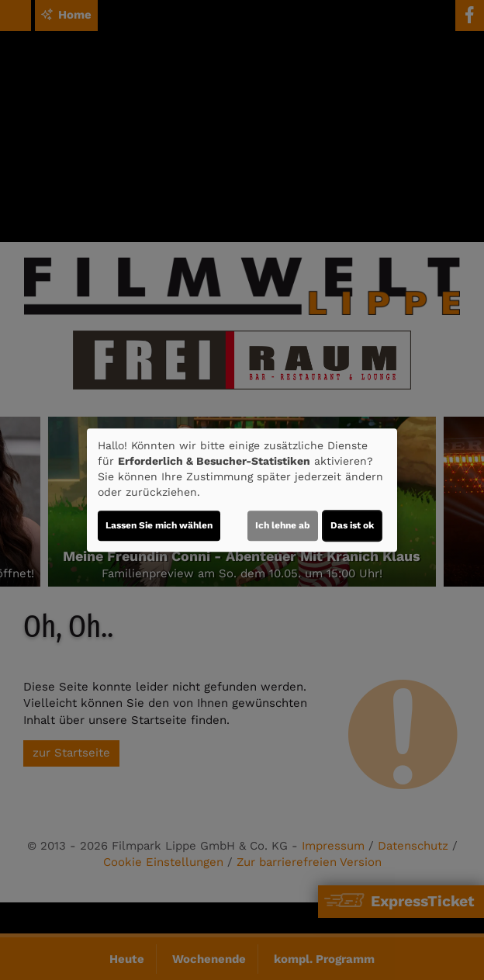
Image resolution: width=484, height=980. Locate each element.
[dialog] (242, 490)
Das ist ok (352, 525)
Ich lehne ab (283, 525)
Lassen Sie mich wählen (159, 525)
